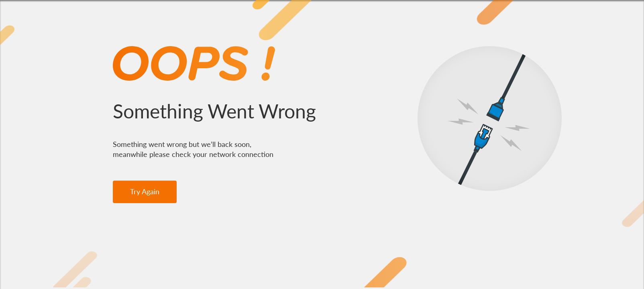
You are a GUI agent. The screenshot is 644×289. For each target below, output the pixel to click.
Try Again (145, 191)
